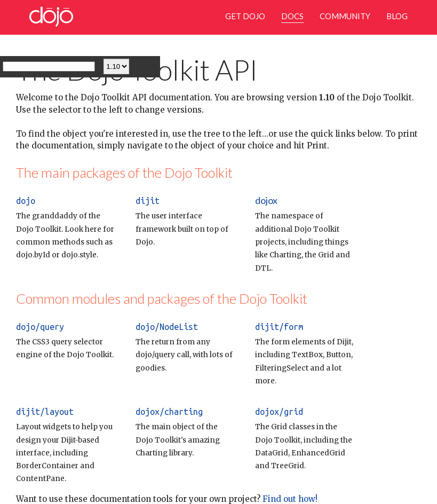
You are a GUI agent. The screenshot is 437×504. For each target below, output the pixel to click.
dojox (266, 200)
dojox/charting (169, 412)
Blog (397, 16)
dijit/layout (45, 412)
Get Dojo (245, 16)
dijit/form (279, 327)
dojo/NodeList (167, 327)
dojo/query (40, 327)
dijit (148, 201)
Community (345, 16)
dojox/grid (279, 412)
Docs (292, 16)
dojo (26, 201)
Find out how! (289, 499)
